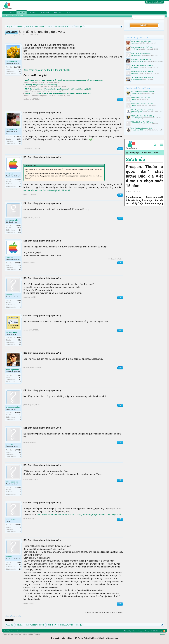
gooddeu (10, 444)
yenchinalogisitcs (137, 112)
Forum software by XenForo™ (21, 634)
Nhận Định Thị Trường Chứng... (142, 59)
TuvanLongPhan (137, 93)
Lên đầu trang (158, 631)
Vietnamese (19, 631)
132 (19, 565)
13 (20, 303)
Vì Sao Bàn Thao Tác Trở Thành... (142, 122)
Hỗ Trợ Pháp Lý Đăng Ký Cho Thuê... (144, 92)
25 (20, 415)
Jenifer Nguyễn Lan (138, 61)
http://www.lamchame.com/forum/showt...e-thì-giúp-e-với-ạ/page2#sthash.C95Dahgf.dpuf (79, 515)
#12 (120, 519)
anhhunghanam (12, 370)
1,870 (19, 139)
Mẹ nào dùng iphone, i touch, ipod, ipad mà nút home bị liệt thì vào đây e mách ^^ (58, 93)
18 (20, 186)
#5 (120, 263)
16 (20, 452)
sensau (35, 82)
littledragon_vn (12, 482)
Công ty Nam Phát (137, 130)
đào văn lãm (135, 67)
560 (19, 69)
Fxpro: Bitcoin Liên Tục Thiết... (141, 98)
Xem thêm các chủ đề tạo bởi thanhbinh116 (47, 70)
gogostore (10, 295)
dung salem (11, 519)
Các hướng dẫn (45, 12)
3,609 (19, 228)
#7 (120, 330)
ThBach (134, 100)
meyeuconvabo (12, 220)
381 (19, 340)
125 (19, 182)
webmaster (37, 91)
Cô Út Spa (135, 49)
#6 (120, 297)
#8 (120, 368)
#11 (120, 480)
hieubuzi (9, 174)
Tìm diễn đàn (9, 16)
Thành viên (32, 12)
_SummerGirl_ (12, 129)
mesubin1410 (11, 332)
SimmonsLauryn (137, 55)
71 (20, 377)
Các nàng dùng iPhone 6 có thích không (41, 85)
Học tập (18, 35)
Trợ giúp (141, 631)
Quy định (163, 634)
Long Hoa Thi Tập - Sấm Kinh (141, 41)
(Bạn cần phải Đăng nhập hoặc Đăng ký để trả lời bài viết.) (104, 612)
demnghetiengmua (39, 96)
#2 (120, 149)
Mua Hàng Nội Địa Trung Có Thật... (143, 110)
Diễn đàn (22, 12)
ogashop (134, 43)
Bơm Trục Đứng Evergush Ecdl (141, 128)
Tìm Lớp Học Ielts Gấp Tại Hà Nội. (143, 65)
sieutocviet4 (135, 124)
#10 (120, 443)
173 (19, 144)
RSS (164, 631)
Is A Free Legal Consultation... (141, 53)
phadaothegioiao (13, 407)
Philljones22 (135, 73)
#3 (120, 195)
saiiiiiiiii (9, 557)
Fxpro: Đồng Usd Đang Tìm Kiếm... (143, 104)
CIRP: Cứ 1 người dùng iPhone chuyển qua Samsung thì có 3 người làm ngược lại (58, 89)
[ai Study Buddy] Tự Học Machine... (143, 72)
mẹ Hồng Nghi (38, 87)
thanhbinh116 (28, 35)
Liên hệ (67, 12)
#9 (120, 405)
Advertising (57, 12)
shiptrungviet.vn (136, 79)
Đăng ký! (144, 25)
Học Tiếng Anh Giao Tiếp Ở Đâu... (142, 47)
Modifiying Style (9, 631)
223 (19, 232)
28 (20, 74)
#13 (120, 604)
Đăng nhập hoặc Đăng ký (154, 2)
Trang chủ (11, 12)
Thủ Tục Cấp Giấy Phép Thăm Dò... (143, 78)
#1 (120, 99)
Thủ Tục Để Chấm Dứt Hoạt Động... (143, 116)
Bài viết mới (20, 16)
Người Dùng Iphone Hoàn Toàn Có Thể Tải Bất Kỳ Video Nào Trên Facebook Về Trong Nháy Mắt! (64, 80)
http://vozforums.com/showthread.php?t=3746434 (47, 190)
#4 (120, 218)
